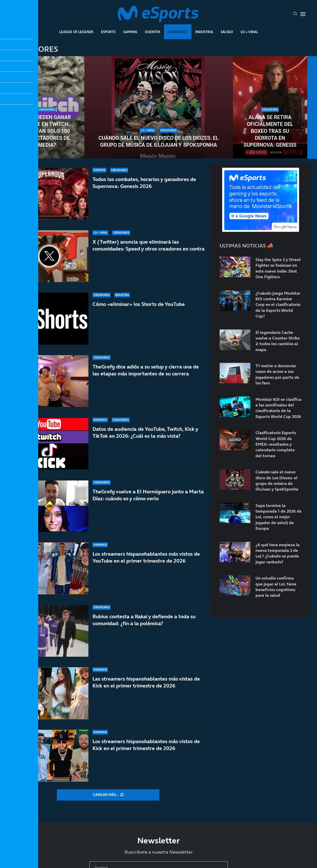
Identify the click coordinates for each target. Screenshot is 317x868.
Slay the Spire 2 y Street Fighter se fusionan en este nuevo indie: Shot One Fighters (278, 268)
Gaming (130, 32)
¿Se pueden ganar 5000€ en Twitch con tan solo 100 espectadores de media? (47, 131)
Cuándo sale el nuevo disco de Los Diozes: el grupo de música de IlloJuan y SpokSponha (158, 141)
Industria (204, 32)
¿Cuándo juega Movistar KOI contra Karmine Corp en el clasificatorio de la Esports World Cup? (278, 305)
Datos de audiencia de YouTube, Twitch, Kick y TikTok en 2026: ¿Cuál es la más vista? (145, 432)
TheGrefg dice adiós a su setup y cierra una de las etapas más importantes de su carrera (146, 370)
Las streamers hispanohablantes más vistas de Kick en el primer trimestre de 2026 (146, 682)
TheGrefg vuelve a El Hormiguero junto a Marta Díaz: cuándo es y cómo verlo (148, 495)
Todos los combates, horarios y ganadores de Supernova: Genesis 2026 (144, 183)
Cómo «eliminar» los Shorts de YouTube (139, 304)
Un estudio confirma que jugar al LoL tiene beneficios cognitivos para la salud (276, 587)
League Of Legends (76, 32)
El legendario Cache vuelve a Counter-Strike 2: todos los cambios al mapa (278, 341)
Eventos (153, 32)
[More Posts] (108, 795)
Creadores (178, 32)
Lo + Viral (249, 32)
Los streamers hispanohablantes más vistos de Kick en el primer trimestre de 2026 (146, 745)
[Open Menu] (303, 14)
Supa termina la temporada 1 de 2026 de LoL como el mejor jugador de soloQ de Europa (279, 517)
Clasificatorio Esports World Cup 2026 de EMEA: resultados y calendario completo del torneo (276, 444)
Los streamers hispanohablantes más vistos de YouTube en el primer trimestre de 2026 (146, 557)
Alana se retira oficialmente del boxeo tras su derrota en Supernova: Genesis (270, 131)
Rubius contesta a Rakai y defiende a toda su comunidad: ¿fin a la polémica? (144, 620)
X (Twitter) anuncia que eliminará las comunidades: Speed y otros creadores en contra (149, 245)
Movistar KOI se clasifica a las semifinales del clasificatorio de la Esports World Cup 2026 (278, 408)
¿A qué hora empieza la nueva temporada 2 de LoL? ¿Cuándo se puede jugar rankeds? (278, 553)
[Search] (295, 14)
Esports (108, 32)
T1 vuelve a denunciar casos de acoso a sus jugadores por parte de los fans (277, 374)
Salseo (227, 32)
